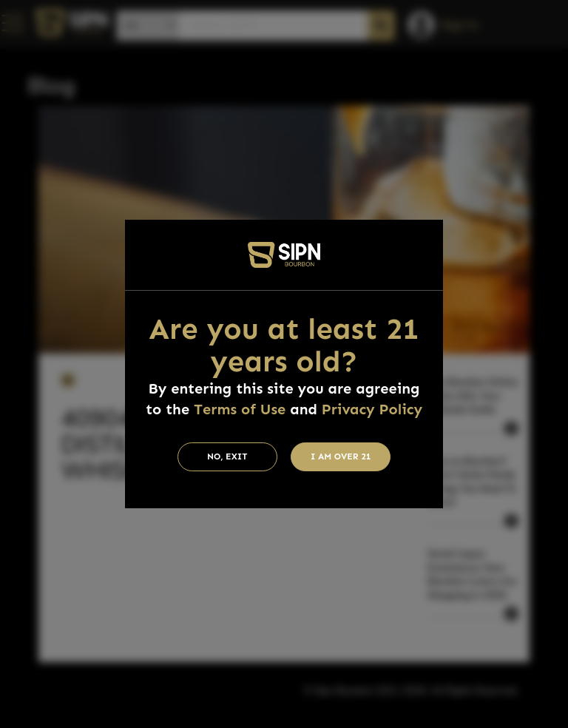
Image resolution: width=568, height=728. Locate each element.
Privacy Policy (372, 409)
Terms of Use (240, 409)
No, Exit (227, 456)
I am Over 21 (341, 456)
